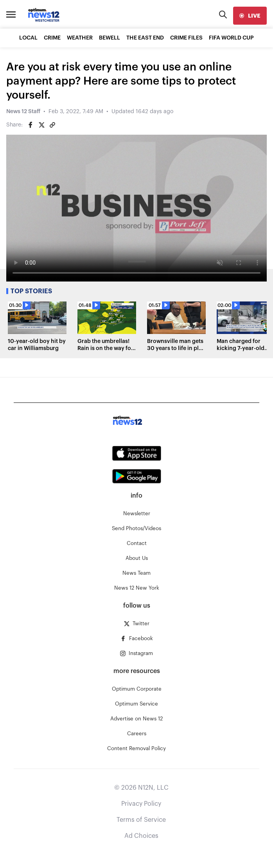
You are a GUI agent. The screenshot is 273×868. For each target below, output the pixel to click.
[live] (250, 16)
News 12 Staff (23, 112)
